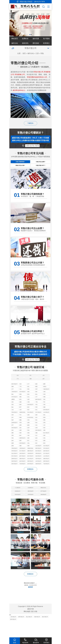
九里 (20, 416)
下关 (20, 393)
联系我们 (46, 43)
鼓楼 (13, 393)
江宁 (13, 395)
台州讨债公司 (38, 467)
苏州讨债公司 (46, 416)
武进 (28, 406)
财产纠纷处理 (44, 500)
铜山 (13, 413)
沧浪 (13, 421)
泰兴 (44, 449)
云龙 (13, 416)
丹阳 (13, 442)
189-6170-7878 (32, 146)
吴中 (13, 424)
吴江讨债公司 (38, 419)
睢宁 (20, 413)
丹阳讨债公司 (38, 460)
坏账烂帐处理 (44, 505)
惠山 (36, 401)
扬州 (20, 411)
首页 (24, 53)
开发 (13, 411)
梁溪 (20, 401)
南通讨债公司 (22, 444)
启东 (44, 444)
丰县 (36, 411)
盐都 (28, 429)
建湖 (28, 431)
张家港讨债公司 (22, 419)
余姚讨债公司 (38, 470)
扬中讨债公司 (22, 462)
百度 (32, 628)
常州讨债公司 (14, 403)
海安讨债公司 (14, 467)
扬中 (20, 442)
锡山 (13, 401)
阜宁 (13, 431)
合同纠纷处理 (31, 505)
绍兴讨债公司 (14, 470)
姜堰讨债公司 (14, 465)
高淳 (36, 395)
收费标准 (25, 39)
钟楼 (44, 403)
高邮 (20, 408)
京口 (36, 442)
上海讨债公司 (13, 633)
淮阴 (20, 437)
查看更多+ (31, 476)
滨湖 (44, 401)
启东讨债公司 (22, 460)
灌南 (44, 426)
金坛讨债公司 (30, 465)
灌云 (36, 426)
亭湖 (20, 429)
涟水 (20, 434)
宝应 (44, 406)
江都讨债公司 (30, 460)
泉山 (36, 416)
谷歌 (36, 628)
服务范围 (36, 39)
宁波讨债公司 (22, 470)
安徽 (31, 384)
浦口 (28, 393)
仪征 (13, 408)
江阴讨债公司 (14, 398)
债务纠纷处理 (31, 500)
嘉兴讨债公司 (22, 467)
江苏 (37, 53)
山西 (44, 384)
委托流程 (36, 43)
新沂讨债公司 (30, 462)
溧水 (28, 395)
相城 (20, 424)
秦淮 (36, 390)
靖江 (36, 449)
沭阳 (44, 437)
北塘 (44, 398)
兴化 (28, 449)
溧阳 (20, 403)
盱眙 (28, 437)
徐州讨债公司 (30, 411)
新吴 (28, 401)
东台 (36, 431)
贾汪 (28, 416)
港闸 (44, 447)
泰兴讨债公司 (38, 457)
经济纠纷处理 (17, 505)
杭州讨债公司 (30, 470)
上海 (44, 380)
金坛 (28, 403)
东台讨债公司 (46, 452)
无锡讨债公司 (46, 395)
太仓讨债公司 (46, 419)
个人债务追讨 (17, 495)
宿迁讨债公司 (38, 437)
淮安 (13, 437)
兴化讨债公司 (38, 452)
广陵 (36, 408)
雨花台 (45, 393)
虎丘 (44, 421)
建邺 (44, 390)
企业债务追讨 (31, 495)
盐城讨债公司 (14, 429)
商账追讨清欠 (44, 495)
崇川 (36, 447)
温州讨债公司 (46, 467)
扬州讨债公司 (38, 406)
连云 (36, 424)
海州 (13, 426)
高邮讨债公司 (22, 465)
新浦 (44, 424)
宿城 (28, 439)
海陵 (20, 452)
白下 (28, 390)
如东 (36, 444)
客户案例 (46, 39)
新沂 (28, 413)
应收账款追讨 (17, 500)
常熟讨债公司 (14, 419)
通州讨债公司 (38, 455)
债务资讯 (25, 43)
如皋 (13, 447)
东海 (28, 426)
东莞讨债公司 (21, 633)
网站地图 (27, 628)
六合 (20, 395)
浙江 (31, 380)
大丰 (44, 431)
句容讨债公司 (38, 465)
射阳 (20, 431)
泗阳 (13, 439)
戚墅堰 (13, 406)
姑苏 (36, 421)
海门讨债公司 (22, 457)
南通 (13, 449)
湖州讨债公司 (30, 467)
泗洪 (20, 439)
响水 (36, 429)
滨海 (44, 429)
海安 (28, 444)
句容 (28, 442)
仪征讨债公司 (38, 462)
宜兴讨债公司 (22, 398)
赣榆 (20, 426)
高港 (28, 452)
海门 (28, 447)
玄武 (20, 390)
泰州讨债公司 (22, 449)
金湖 (36, 434)
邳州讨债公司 (14, 457)
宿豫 (36, 439)
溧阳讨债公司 (30, 457)
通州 (20, 447)
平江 (20, 421)
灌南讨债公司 (46, 465)
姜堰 (13, 452)
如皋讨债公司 (46, 457)
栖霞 (36, 393)
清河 (44, 434)
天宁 (36, 403)
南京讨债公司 (14, 390)
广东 (17, 384)
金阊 (28, 421)
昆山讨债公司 (30, 419)
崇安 (28, 398)
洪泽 (28, 434)
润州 (44, 442)
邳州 (36, 413)
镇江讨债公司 (46, 439)
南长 (36, 398)
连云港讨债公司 (30, 424)
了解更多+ (31, 123)
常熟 (42, 53)
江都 (28, 408)
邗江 (44, 408)
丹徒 (13, 444)
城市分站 (15, 43)
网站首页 (15, 39)
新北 (20, 406)
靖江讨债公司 (14, 462)
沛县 (44, 411)
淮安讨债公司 (14, 434)
